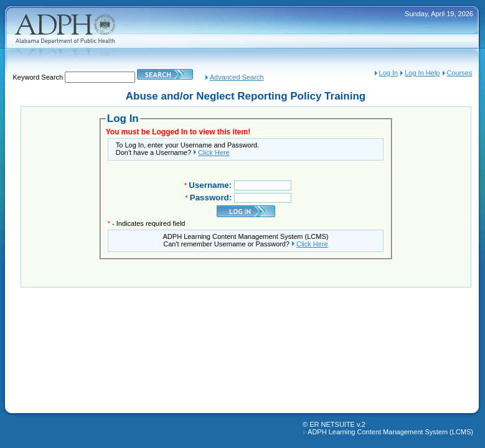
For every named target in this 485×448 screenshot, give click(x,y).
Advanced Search (237, 77)
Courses (460, 73)
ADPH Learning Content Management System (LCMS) (390, 432)
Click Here (214, 152)
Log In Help (422, 73)
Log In (389, 73)
